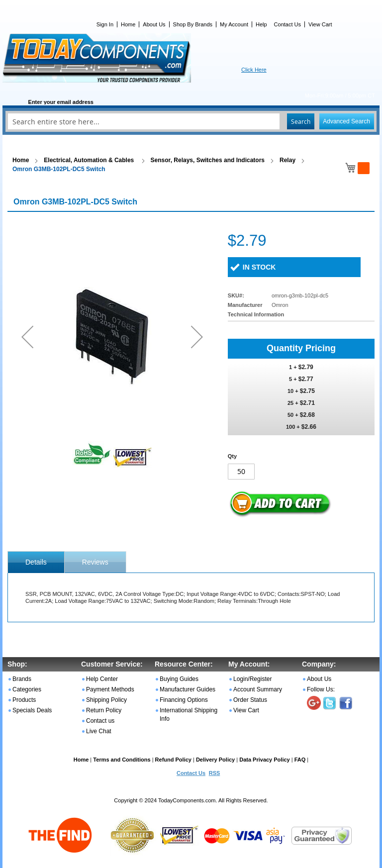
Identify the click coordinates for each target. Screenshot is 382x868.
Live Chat (99, 731)
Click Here (254, 70)
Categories (27, 689)
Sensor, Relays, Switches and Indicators (208, 160)
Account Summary (258, 689)
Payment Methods (110, 689)
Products (24, 700)
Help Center (102, 679)
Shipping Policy (106, 700)
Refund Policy (173, 760)
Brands (22, 679)
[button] (27, 337)
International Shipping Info (189, 715)
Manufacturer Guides (188, 689)
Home (128, 24)
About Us (154, 24)
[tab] (36, 562)
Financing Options (184, 700)
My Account (234, 24)
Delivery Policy (215, 760)
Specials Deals (32, 710)
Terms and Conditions (122, 760)
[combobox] (191, 121)
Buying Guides (179, 679)
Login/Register (252, 679)
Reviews (95, 562)
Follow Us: (321, 689)
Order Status (250, 700)
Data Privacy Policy (265, 760)
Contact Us (287, 24)
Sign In (105, 24)
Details (36, 562)
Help (261, 24)
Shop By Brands (193, 24)
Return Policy (104, 710)
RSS (215, 773)
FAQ (300, 760)
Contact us (100, 721)
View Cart (320, 24)
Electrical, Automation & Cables (90, 160)
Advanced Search (346, 121)
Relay (287, 160)
